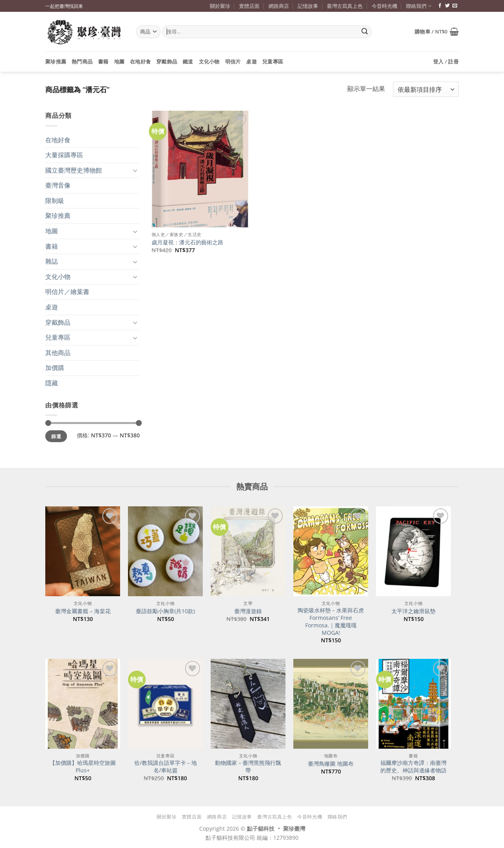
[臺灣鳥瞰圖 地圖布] (331, 704)
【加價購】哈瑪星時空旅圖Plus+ (83, 767)
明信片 (233, 61)
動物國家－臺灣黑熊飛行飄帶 (248, 767)
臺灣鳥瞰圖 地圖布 (331, 764)
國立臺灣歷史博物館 (74, 170)
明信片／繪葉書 (67, 292)
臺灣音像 (58, 185)
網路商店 (279, 6)
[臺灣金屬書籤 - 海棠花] (83, 551)
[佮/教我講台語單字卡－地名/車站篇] (165, 704)
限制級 (55, 201)
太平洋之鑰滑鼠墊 (413, 611)
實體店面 (249, 6)
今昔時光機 (384, 6)
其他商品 (58, 353)
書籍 (103, 61)
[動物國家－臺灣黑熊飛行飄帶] (248, 704)
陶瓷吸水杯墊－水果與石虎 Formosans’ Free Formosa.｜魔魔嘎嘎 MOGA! (331, 621)
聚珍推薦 (56, 61)
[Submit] (365, 32)
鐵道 (188, 61)
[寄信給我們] (455, 6)
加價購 (55, 368)
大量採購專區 (64, 155)
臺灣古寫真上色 (345, 6)
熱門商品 (82, 61)
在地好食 (140, 61)
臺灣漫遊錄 (248, 611)
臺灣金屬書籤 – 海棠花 (83, 611)
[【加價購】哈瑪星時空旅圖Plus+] (83, 704)
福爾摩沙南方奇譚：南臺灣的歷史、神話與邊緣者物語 (413, 767)
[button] (437, 32)
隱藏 (52, 383)
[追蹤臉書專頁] (440, 6)
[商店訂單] (426, 89)
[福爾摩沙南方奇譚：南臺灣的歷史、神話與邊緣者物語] (413, 704)
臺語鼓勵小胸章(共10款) (165, 611)
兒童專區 (273, 61)
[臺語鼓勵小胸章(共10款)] (165, 551)
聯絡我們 (419, 6)
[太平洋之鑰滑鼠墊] (413, 551)
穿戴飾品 (167, 61)
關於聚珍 (220, 6)
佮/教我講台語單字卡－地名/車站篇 (166, 767)
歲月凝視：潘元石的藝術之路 (187, 242)
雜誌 (52, 261)
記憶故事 (308, 6)
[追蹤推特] (447, 6)
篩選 (56, 436)
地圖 (120, 61)
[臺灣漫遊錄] (248, 551)
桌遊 (251, 61)
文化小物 (209, 61)
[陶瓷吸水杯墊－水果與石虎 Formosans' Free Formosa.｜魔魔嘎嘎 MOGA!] (331, 551)
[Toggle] (135, 170)
